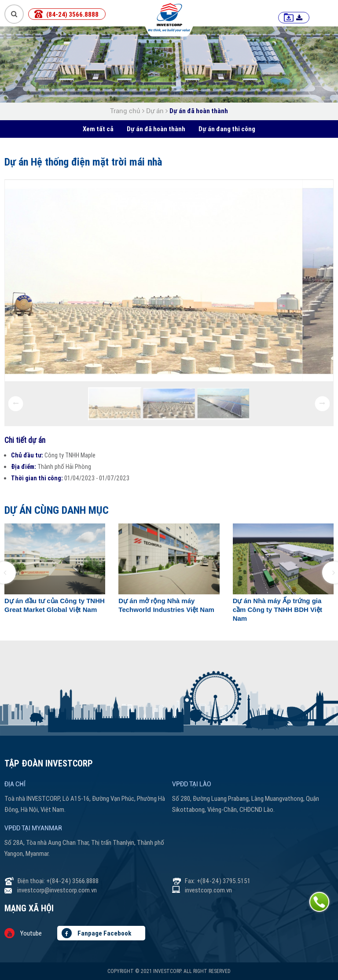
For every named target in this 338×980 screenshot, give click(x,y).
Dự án (155, 111)
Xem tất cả (98, 129)
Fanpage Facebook (96, 933)
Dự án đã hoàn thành (199, 111)
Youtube (23, 933)
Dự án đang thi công (227, 129)
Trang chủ (126, 111)
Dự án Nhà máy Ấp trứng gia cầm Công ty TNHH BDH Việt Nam (277, 610)
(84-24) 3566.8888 (72, 14)
